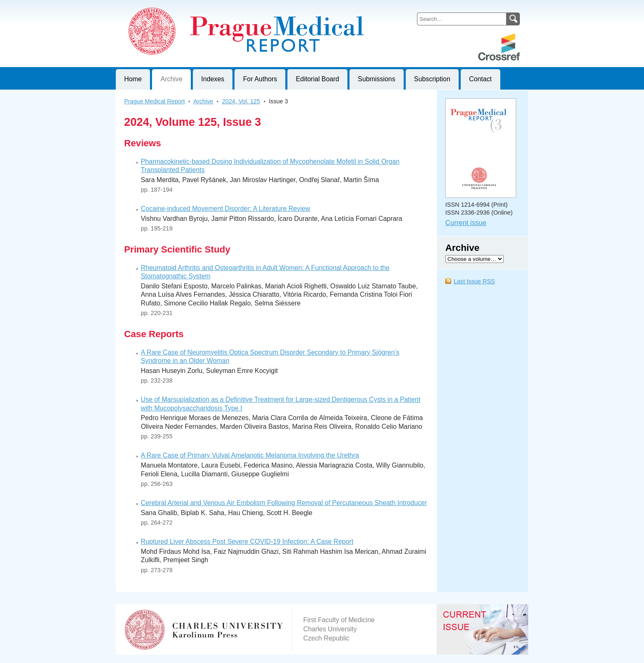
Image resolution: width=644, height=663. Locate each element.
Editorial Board (317, 79)
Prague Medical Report (155, 101)
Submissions (377, 79)
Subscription (432, 79)
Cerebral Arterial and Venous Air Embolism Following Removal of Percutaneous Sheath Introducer (284, 503)
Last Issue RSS (474, 281)
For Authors (260, 79)
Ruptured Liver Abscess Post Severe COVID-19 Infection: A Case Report (247, 542)
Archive (171, 79)
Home (133, 79)
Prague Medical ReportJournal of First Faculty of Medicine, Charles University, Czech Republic (218, 7)
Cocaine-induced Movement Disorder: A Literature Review (225, 209)
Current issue (466, 223)
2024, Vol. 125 (241, 101)
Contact (481, 79)
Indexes (213, 79)
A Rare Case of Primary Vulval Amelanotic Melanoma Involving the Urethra (250, 455)
